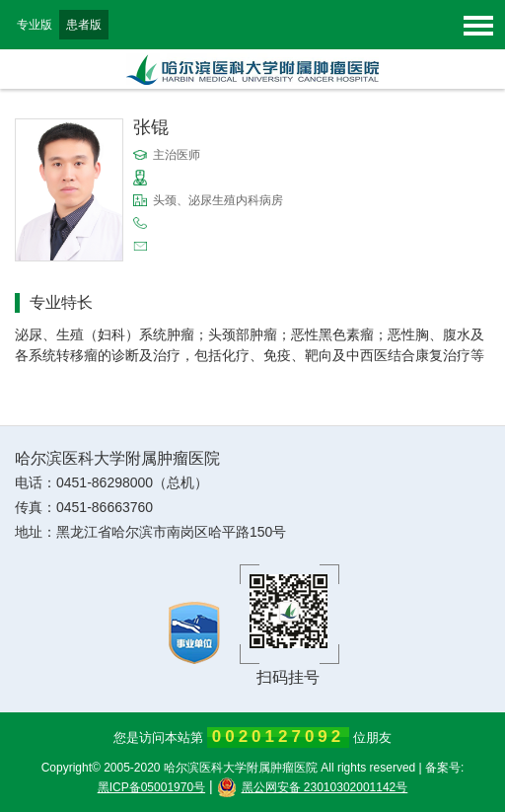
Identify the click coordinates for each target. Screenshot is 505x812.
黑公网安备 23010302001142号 (313, 787)
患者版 (84, 25)
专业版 (35, 25)
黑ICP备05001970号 (151, 787)
